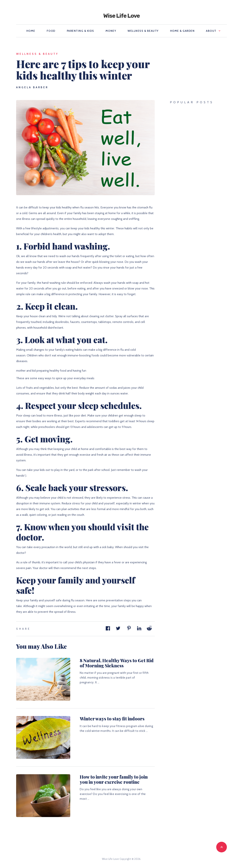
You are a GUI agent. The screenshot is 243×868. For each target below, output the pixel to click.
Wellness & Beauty (143, 31)
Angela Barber (32, 87)
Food (51, 31)
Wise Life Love (121, 16)
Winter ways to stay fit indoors (112, 719)
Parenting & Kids (80, 31)
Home (31, 31)
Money (111, 31)
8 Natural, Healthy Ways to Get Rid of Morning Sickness (117, 663)
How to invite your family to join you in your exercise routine (114, 779)
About (211, 31)
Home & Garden (182, 31)
